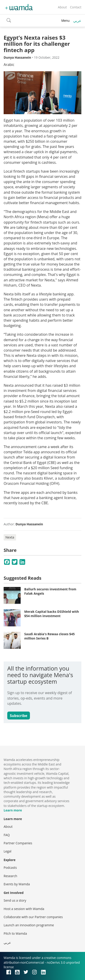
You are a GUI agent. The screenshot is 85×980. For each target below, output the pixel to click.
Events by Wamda (17, 884)
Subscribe (18, 716)
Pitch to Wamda (15, 933)
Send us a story (15, 900)
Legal (7, 851)
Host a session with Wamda (24, 909)
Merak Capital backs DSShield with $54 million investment (52, 614)
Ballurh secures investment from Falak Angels (50, 591)
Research (10, 876)
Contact (76, 7)
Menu (65, 21)
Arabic (9, 65)
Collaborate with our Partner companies (33, 917)
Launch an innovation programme (29, 925)
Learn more (13, 810)
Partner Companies (18, 843)
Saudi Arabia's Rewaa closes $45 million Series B (50, 636)
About (62, 7)
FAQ (7, 835)
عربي (77, 21)
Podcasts (10, 868)
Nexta (10, 537)
